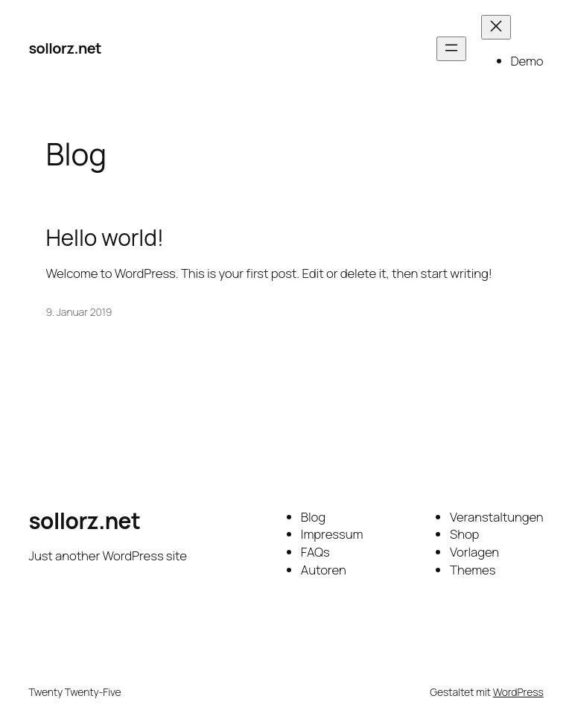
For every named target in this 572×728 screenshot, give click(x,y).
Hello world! (105, 237)
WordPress (518, 692)
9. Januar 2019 (79, 312)
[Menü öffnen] (451, 49)
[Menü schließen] (496, 27)
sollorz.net (65, 48)
